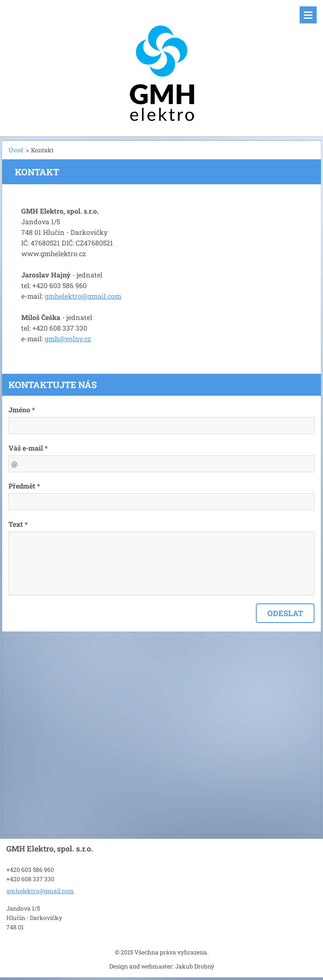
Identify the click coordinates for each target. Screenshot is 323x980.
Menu (308, 15)
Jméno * (22, 410)
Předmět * (24, 486)
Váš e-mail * (28, 448)
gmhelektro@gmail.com (83, 296)
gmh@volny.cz (68, 339)
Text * (18, 524)
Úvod (16, 150)
